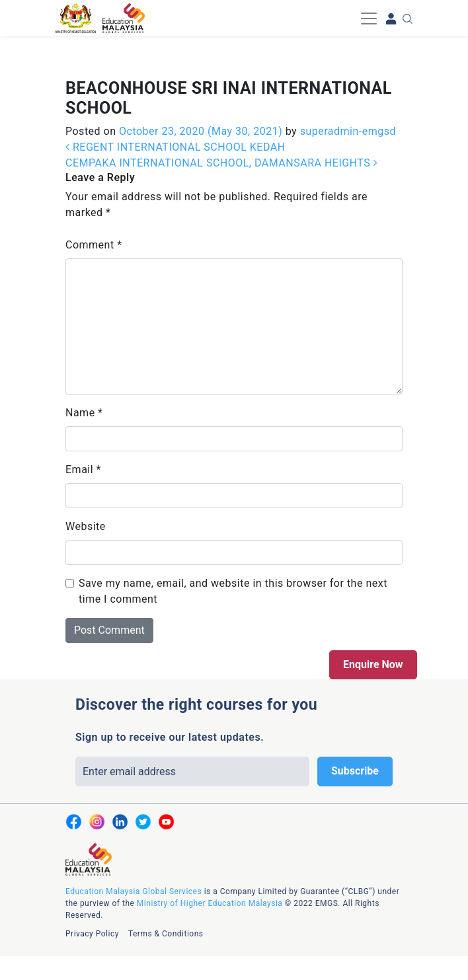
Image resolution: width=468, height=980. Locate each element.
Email (83, 470)
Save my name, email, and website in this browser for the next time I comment (233, 591)
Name (84, 413)
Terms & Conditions (166, 934)
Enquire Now (373, 664)
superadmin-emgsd (346, 131)
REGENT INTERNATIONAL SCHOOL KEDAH (175, 147)
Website (86, 526)
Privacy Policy (92, 934)
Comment (94, 245)
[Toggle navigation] (369, 19)
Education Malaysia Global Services (134, 891)
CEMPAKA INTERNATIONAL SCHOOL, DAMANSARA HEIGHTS (221, 163)
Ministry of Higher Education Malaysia (210, 903)
